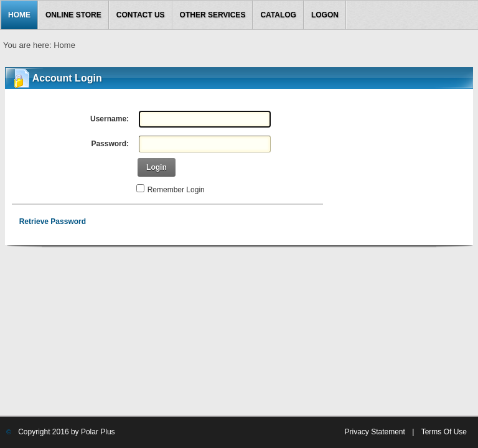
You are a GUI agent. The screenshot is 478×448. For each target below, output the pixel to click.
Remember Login (176, 190)
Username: (110, 119)
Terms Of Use (444, 432)
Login (157, 167)
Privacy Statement (374, 432)
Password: (110, 144)
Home (64, 45)
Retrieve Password (53, 222)
